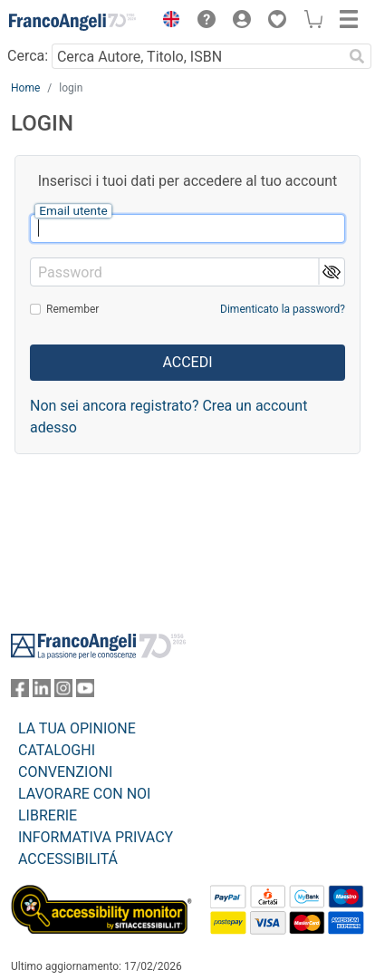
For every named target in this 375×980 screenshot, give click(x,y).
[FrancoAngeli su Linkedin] (42, 692)
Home (25, 88)
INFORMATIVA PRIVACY (96, 837)
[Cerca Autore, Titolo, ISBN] (197, 56)
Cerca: (28, 56)
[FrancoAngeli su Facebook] (20, 692)
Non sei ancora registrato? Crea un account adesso (168, 417)
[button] (167, 22)
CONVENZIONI (65, 772)
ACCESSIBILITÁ (68, 859)
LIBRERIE (48, 815)
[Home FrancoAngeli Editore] (72, 22)
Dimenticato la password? (283, 309)
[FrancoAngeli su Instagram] (63, 692)
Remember (72, 309)
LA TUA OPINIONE (77, 728)
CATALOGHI (57, 750)
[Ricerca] (357, 56)
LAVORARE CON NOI (84, 794)
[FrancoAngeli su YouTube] (85, 692)
